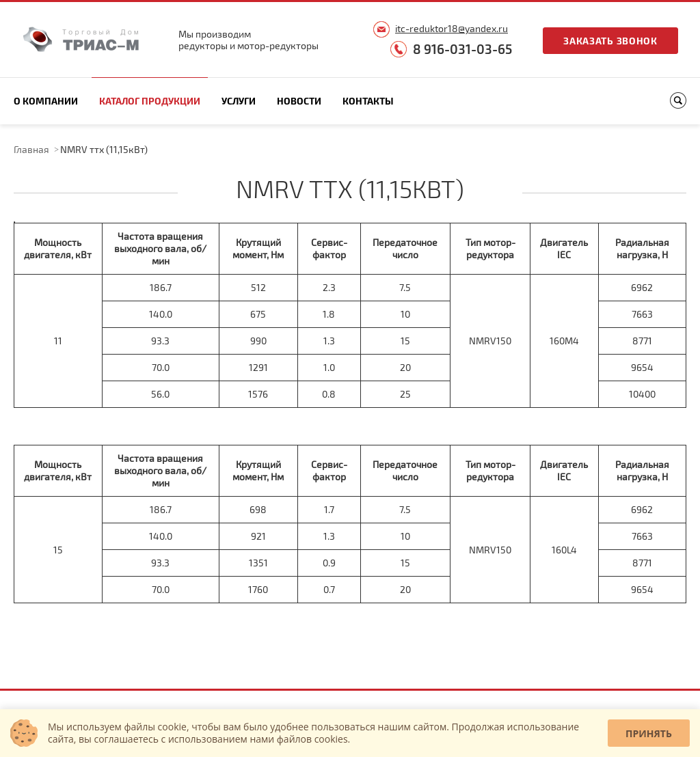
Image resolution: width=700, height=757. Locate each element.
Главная (31, 149)
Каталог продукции (150, 101)
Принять (649, 733)
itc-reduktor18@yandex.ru (452, 28)
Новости (299, 101)
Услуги (239, 101)
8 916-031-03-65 (462, 49)
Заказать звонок (610, 41)
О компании (46, 101)
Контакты (368, 101)
